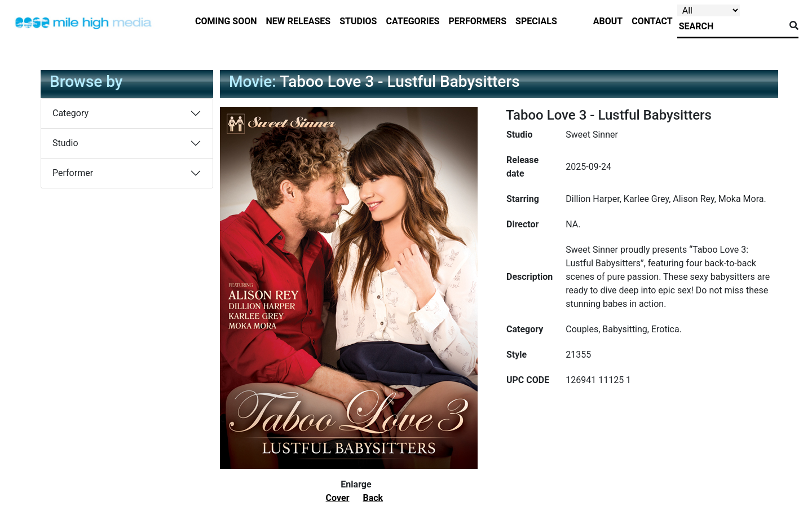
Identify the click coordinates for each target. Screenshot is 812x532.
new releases (299, 21)
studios (358, 21)
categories (412, 21)
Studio (65, 143)
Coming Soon (226, 21)
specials (536, 21)
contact (652, 21)
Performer (73, 173)
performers (477, 21)
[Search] (731, 27)
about (608, 21)
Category (70, 113)
